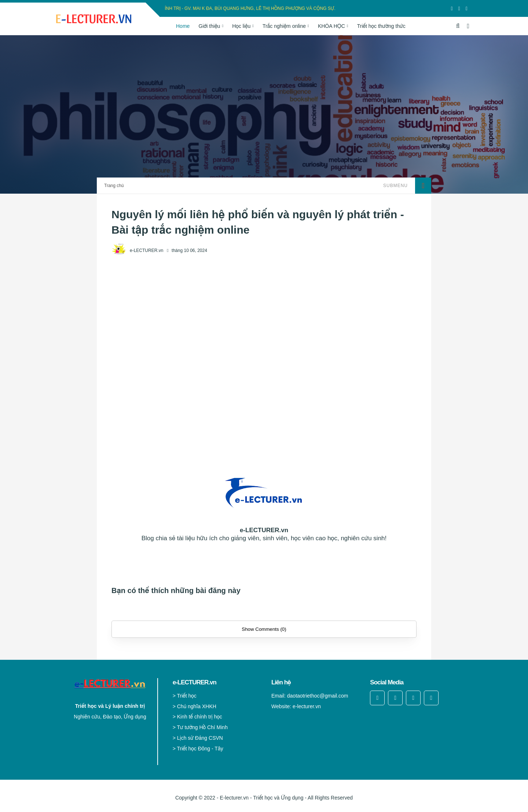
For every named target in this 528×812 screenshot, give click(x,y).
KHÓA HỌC (331, 26)
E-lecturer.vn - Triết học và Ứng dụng (262, 798)
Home (183, 26)
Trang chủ (114, 186)
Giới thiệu (210, 26)
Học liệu (241, 26)
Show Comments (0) (264, 629)
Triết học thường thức (381, 26)
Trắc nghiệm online (284, 26)
